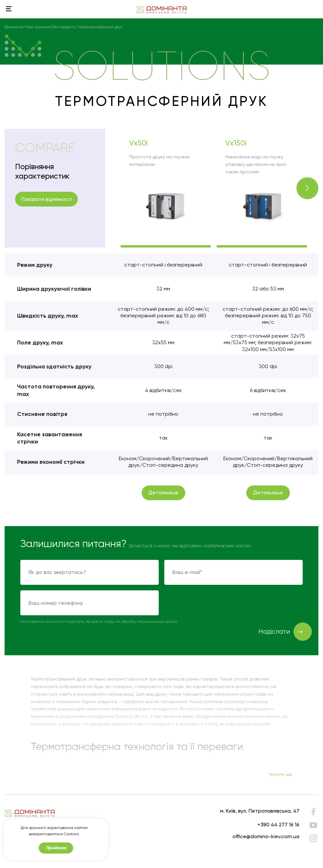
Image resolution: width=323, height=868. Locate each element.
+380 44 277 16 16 (278, 825)
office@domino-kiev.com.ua (266, 836)
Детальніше (163, 493)
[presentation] (214, 603)
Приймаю (56, 855)
